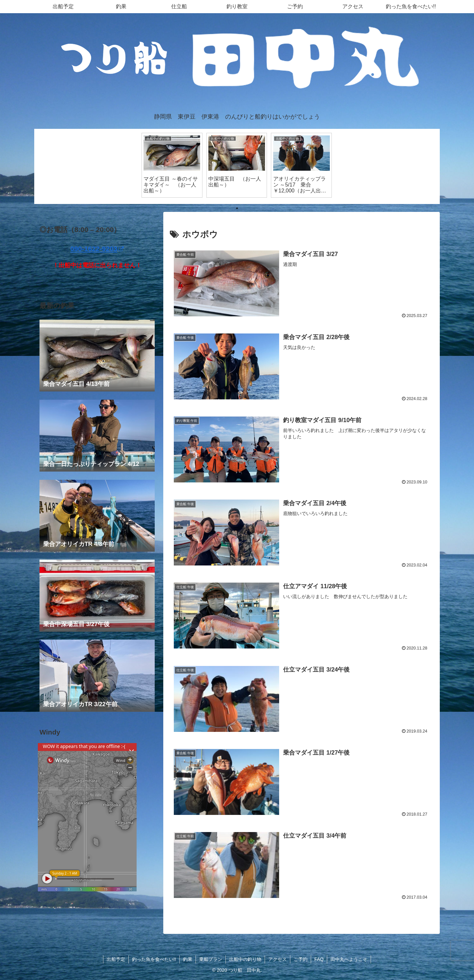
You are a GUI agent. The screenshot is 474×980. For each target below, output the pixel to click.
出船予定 (116, 959)
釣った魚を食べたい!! (154, 959)
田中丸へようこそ (349, 959)
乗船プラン (211, 959)
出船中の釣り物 (245, 959)
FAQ (319, 959)
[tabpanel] (172, 165)
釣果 (188, 959)
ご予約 (301, 959)
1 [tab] (237, 208)
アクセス (277, 959)
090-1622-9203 (97, 249)
